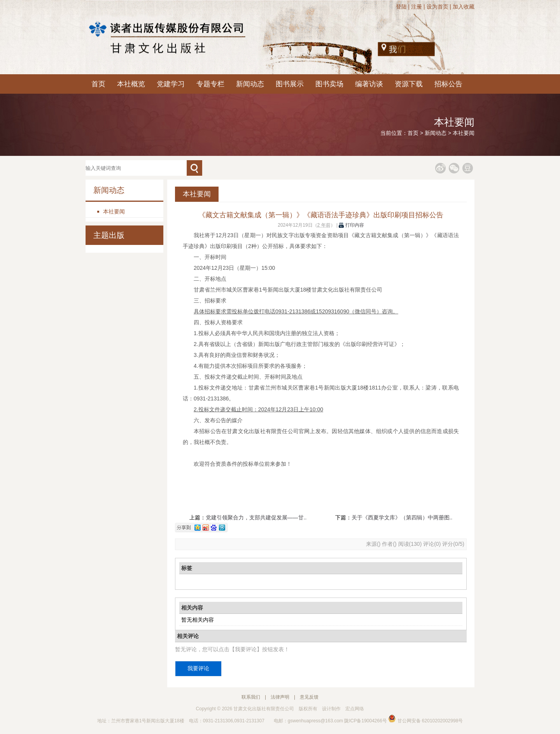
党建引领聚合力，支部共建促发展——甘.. (256, 517)
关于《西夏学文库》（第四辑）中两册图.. (402, 517)
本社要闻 (464, 133)
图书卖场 (329, 84)
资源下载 (409, 84)
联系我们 (251, 697)
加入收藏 (464, 7)
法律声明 (280, 697)
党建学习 (171, 84)
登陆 (401, 7)
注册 (416, 7)
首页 (98, 84)
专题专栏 (210, 84)
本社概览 (131, 84)
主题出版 (109, 235)
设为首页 (437, 7)
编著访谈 (369, 84)
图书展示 (290, 84)
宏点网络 (355, 709)
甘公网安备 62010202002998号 (425, 721)
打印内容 (351, 225)
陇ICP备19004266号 (365, 721)
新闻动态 (250, 84)
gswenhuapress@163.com (315, 721)
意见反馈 (309, 697)
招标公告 (448, 84)
